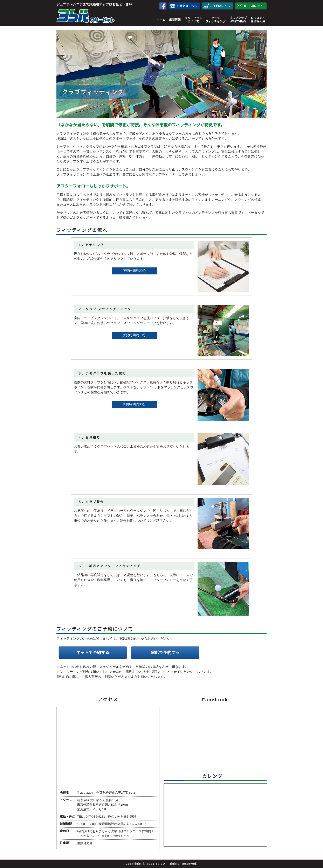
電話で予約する (165, 653)
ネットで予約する (93, 653)
